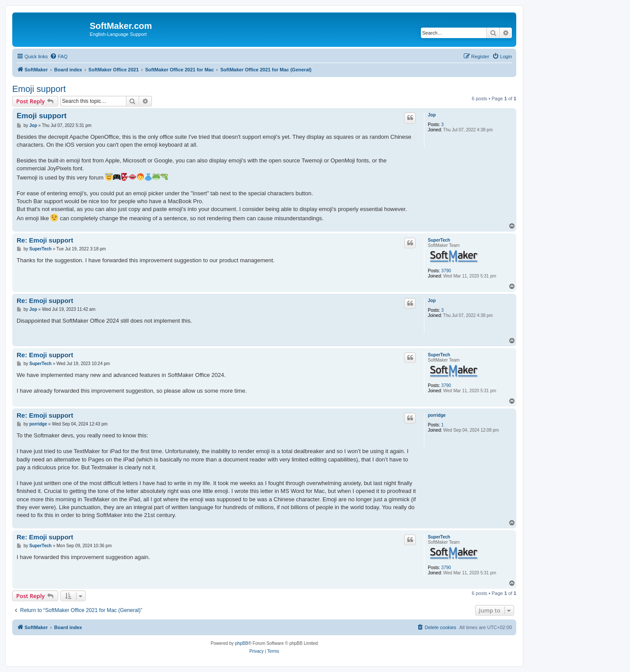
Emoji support (39, 89)
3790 (446, 271)
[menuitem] (59, 56)
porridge (437, 415)
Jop (432, 115)
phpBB (241, 643)
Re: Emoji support (45, 240)
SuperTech (439, 240)
